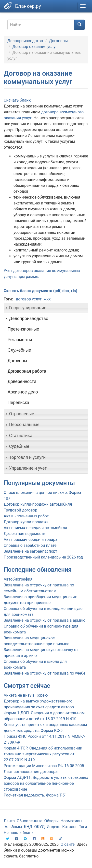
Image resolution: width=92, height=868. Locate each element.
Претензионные (23, 329)
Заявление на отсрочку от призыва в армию (45, 620)
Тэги (83, 827)
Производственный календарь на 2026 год (43, 557)
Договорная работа (27, 371)
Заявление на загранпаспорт (30, 551)
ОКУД (40, 827)
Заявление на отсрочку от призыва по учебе (45, 673)
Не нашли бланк (19, 833)
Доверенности (22, 381)
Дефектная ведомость (25, 534)
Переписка (18, 403)
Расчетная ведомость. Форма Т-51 (35, 795)
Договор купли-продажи (26, 522)
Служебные (19, 350)
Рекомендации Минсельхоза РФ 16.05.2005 (44, 766)
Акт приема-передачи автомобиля (35, 528)
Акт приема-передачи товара (31, 540)
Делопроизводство (25, 41)
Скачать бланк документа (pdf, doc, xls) (40, 291)
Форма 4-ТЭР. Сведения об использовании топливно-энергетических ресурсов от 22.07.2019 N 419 (43, 754)
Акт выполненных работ (26, 516)
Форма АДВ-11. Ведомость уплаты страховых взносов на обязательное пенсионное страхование (46, 783)
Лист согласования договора (31, 772)
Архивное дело (23, 392)
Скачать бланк (17, 100)
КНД (28, 827)
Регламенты (20, 340)
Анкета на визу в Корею (26, 695)
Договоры (59, 41)
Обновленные (29, 821)
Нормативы (71, 821)
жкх (47, 299)
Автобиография (18, 579)
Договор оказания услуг (35, 47)
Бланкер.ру (28, 6)
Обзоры (52, 821)
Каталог (70, 827)
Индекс (53, 827)
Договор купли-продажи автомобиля (38, 504)
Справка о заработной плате (30, 545)
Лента (9, 821)
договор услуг (29, 299)
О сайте (68, 844)
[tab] (46, 308)
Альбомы (13, 827)
